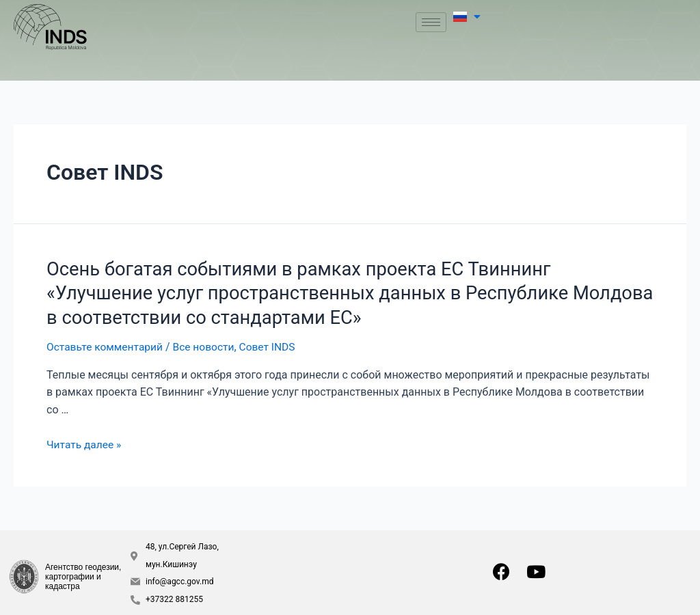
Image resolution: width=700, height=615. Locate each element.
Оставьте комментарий (106, 343)
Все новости (208, 343)
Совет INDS (274, 343)
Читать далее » (85, 441)
